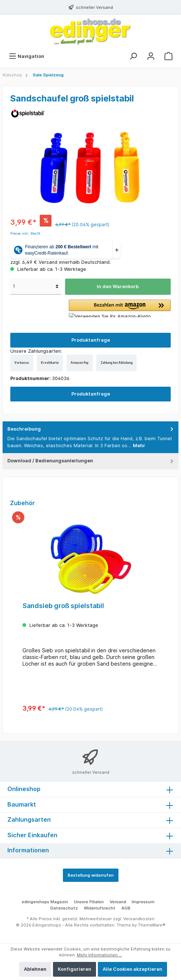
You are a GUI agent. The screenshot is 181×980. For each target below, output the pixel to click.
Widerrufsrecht (100, 908)
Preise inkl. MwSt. (26, 233)
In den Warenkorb (118, 287)
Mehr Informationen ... (100, 955)
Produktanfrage (91, 340)
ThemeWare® (152, 925)
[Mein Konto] (151, 56)
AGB (126, 908)
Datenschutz (64, 908)
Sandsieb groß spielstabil (63, 606)
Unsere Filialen (89, 902)
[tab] (90, 438)
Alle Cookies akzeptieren (132, 969)
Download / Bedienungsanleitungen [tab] (91, 461)
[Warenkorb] (168, 56)
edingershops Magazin (45, 902)
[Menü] (26, 56)
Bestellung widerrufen (91, 875)
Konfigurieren (74, 969)
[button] (120, 308)
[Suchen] (133, 56)
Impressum (143, 902)
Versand (118, 902)
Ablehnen (35, 969)
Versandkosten (139, 919)
